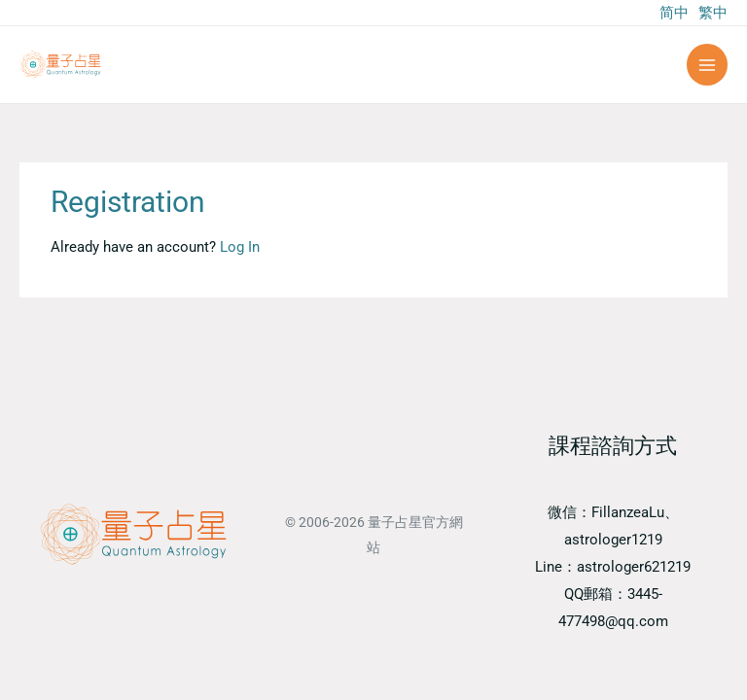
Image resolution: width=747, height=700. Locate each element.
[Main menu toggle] (708, 65)
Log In (240, 247)
